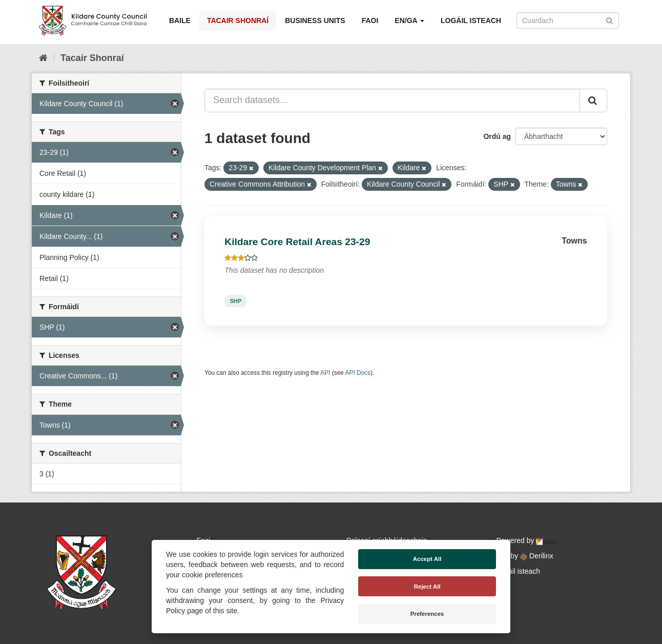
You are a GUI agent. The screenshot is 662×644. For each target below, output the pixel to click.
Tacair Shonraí (238, 21)
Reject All (427, 587)
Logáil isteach (471, 21)
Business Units (315, 21)
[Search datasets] (568, 21)
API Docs (358, 373)
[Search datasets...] (392, 100)
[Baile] (43, 58)
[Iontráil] (609, 20)
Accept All (427, 559)
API (325, 373)
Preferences (427, 614)
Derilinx (537, 556)
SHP (235, 301)
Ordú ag (497, 136)
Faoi (370, 21)
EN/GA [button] (409, 21)
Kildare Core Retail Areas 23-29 (297, 242)
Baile (180, 21)
